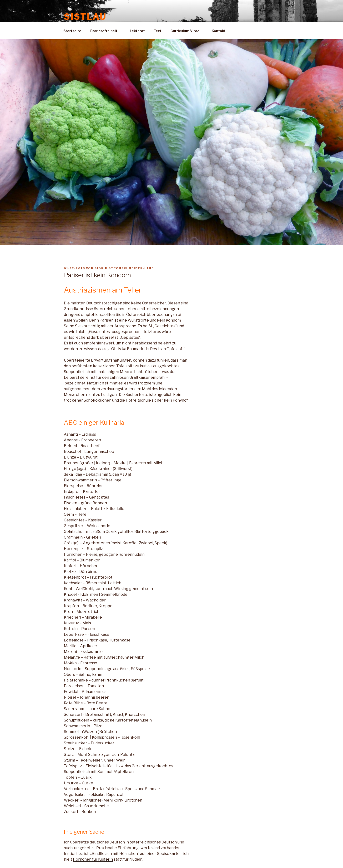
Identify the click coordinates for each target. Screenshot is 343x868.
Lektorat (137, 31)
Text (158, 31)
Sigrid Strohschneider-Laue (124, 268)
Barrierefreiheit (106, 31)
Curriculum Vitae (187, 31)
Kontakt (221, 31)
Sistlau (85, 17)
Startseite (72, 31)
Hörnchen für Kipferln (93, 859)
